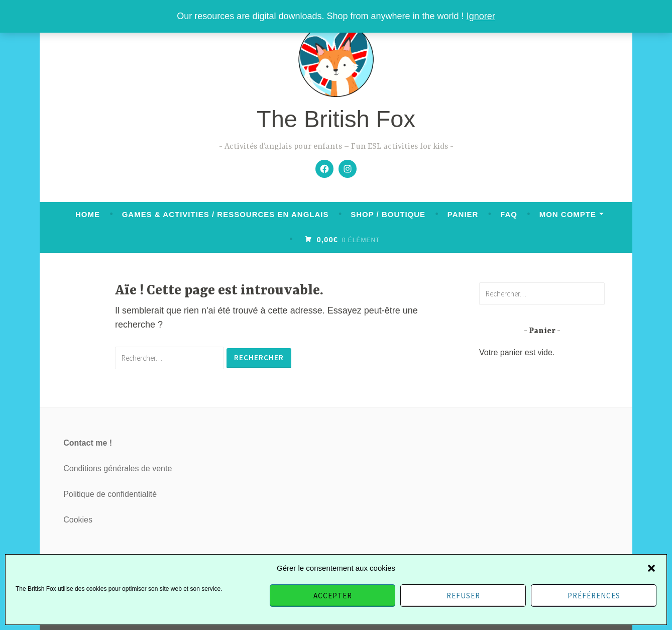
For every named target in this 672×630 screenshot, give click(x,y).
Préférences (594, 596)
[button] (651, 568)
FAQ (509, 214)
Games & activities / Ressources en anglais (226, 214)
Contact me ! (88, 443)
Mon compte (568, 214)
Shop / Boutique (388, 214)
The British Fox (336, 119)
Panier (463, 214)
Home (88, 214)
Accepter (333, 596)
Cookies (78, 520)
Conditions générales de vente (118, 468)
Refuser (463, 596)
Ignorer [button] (481, 16)
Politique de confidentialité (110, 494)
